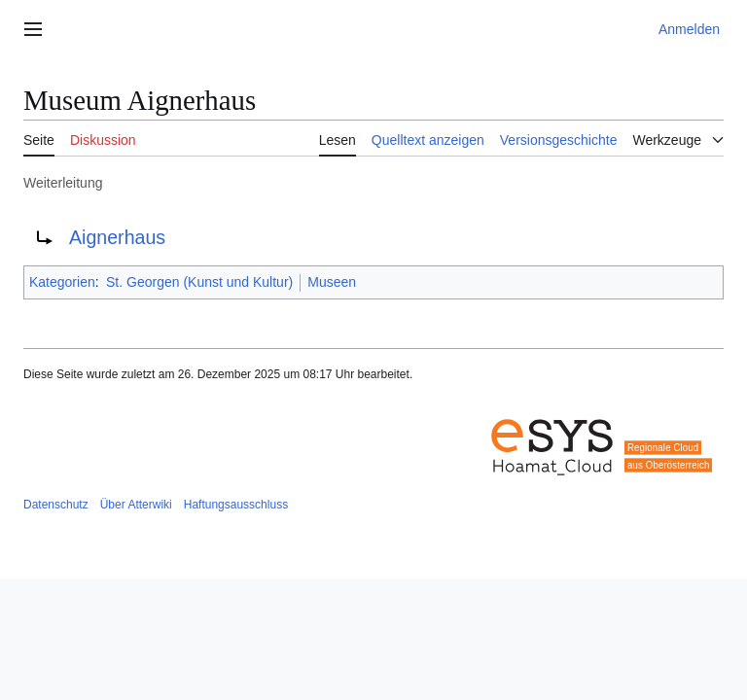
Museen (332, 282)
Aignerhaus (117, 237)
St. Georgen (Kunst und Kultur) (199, 282)
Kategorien (62, 282)
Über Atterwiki (136, 505)
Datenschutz (56, 505)
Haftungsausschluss (236, 505)
